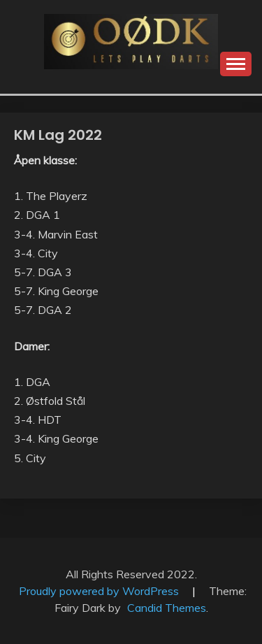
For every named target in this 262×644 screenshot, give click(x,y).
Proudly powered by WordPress (100, 591)
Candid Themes (167, 608)
